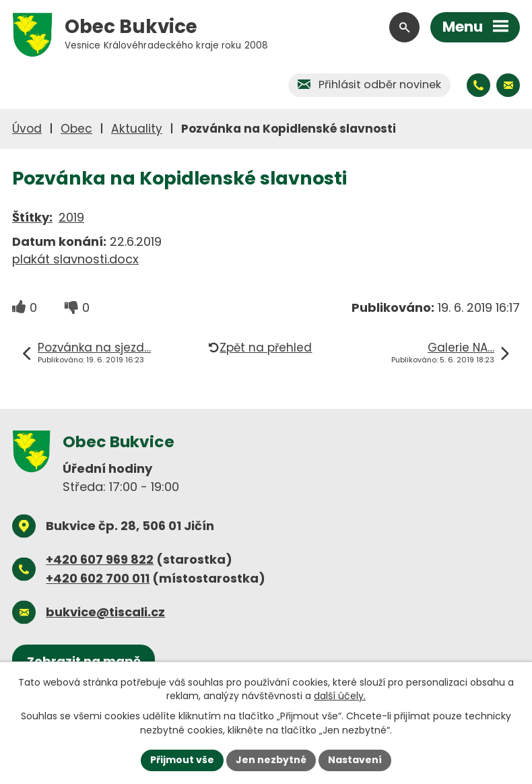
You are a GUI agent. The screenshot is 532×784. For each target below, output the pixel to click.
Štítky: (32, 217)
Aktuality (137, 129)
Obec (76, 129)
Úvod (27, 129)
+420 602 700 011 (98, 578)
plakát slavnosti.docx (75, 259)
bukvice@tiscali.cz (105, 612)
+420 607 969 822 (100, 559)
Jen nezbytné (271, 760)
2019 (71, 217)
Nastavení (355, 760)
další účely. (340, 696)
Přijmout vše (182, 760)
